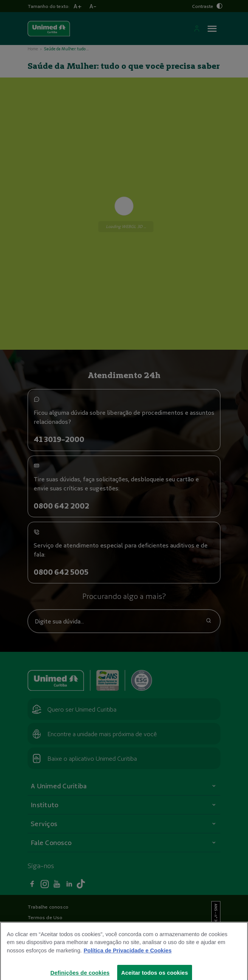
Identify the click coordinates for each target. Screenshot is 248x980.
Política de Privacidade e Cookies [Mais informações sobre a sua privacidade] (127, 956)
